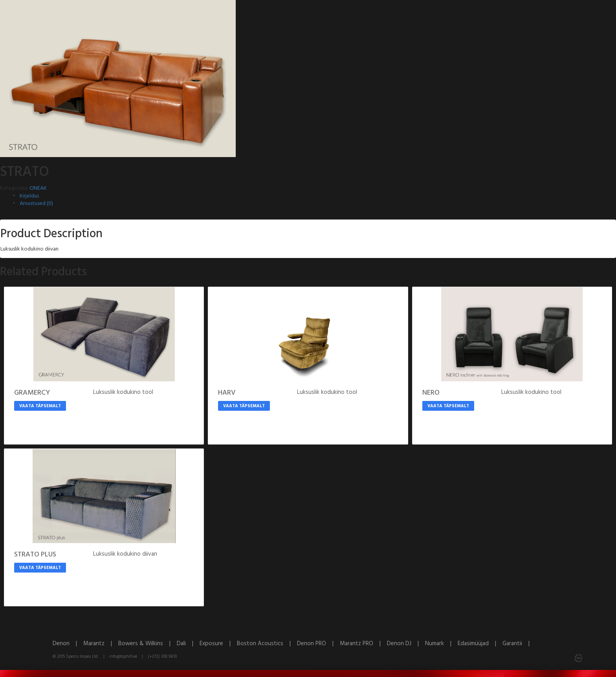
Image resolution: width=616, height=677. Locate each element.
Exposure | (218, 644)
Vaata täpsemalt (40, 406)
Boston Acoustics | (267, 644)
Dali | (188, 644)
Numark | (441, 644)
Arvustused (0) (36, 204)
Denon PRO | (318, 644)
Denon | (68, 644)
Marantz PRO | (363, 644)
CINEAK (38, 188)
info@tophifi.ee (123, 657)
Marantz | (101, 644)
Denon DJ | (406, 644)
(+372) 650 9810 (162, 657)
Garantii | (518, 644)
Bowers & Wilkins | (148, 644)
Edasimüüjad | (480, 644)
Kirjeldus (29, 196)
